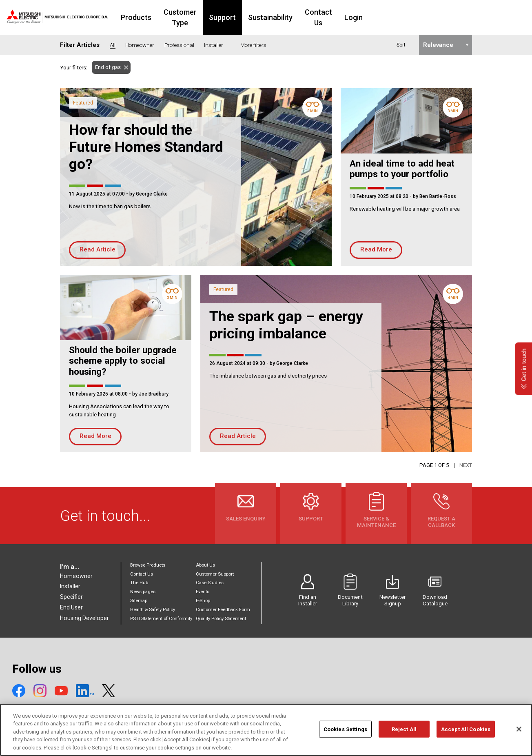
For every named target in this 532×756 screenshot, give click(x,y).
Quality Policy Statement (221, 619)
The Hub (139, 583)
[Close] (519, 734)
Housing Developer (84, 618)
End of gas (106, 67)
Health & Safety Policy (153, 610)
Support (274, 17)
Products (170, 17)
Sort (401, 45)
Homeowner (76, 576)
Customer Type (223, 17)
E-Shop (203, 601)
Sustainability (322, 17)
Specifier (71, 597)
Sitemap (139, 601)
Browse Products (148, 565)
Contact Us (375, 17)
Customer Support (215, 574)
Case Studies (210, 583)
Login (415, 17)
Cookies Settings (345, 735)
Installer (70, 586)
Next (466, 465)
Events (203, 592)
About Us (205, 565)
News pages (143, 592)
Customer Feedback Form (223, 610)
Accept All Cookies (466, 735)
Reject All (404, 735)
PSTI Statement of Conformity (161, 619)
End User (71, 607)
